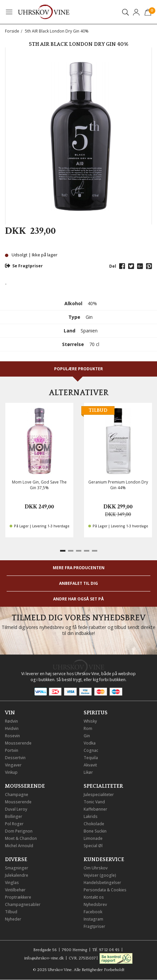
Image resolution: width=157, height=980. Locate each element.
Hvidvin (12, 728)
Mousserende (18, 743)
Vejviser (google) (100, 875)
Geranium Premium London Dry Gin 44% (118, 485)
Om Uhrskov (96, 868)
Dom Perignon (19, 831)
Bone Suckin (95, 831)
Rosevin (12, 736)
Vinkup (11, 772)
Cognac (91, 750)
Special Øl (93, 846)
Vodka (90, 743)
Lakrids (91, 816)
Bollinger (14, 816)
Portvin (12, 750)
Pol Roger (14, 824)
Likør (88, 772)
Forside (12, 31)
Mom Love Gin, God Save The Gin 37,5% (39, 485)
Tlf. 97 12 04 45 (106, 950)
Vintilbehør (15, 890)
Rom (88, 728)
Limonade (93, 838)
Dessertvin (15, 758)
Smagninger (17, 868)
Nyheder (13, 919)
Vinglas (12, 883)
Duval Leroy (16, 809)
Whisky (90, 721)
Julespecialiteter (99, 795)
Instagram (93, 919)
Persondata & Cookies (105, 890)
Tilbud (11, 912)
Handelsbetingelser (102, 883)
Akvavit (90, 765)
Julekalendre (17, 875)
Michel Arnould (19, 846)
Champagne (17, 795)
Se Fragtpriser (24, 266)
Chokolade (94, 824)
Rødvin (11, 721)
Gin (87, 736)
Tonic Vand (94, 802)
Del (113, 266)
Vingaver (13, 765)
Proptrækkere (18, 897)
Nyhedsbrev (95, 904)
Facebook (93, 912)
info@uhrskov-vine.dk (44, 958)
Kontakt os (94, 897)
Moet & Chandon (21, 838)
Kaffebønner (95, 809)
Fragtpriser (94, 926)
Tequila (91, 758)
